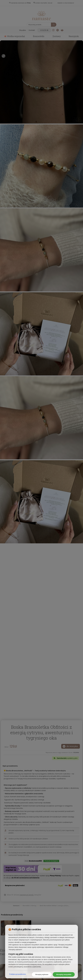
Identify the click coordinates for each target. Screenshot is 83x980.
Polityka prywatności (18, 974)
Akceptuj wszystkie (64, 974)
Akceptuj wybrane (42, 974)
